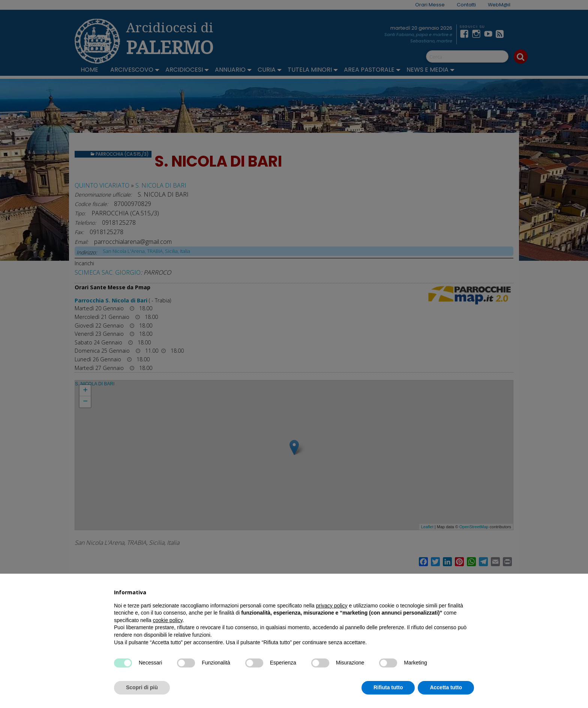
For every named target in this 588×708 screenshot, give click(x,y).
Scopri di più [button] (142, 687)
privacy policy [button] (332, 606)
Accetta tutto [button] (446, 687)
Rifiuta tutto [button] (388, 687)
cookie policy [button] (168, 620)
